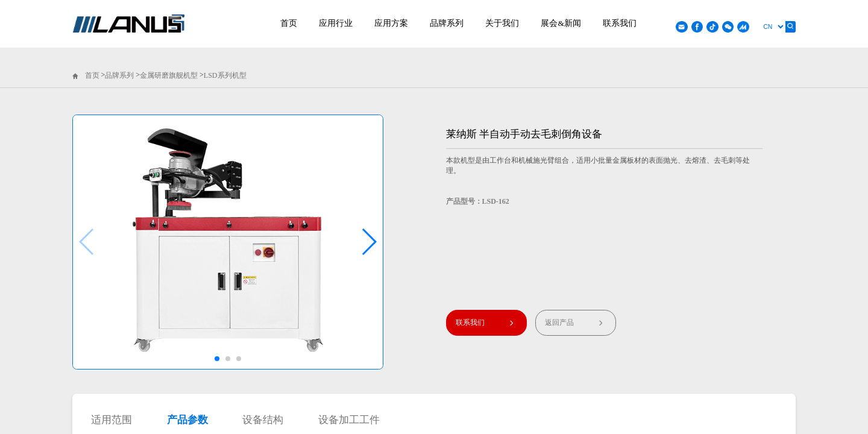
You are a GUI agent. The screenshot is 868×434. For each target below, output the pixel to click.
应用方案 (391, 23)
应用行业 (336, 23)
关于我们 (502, 23)
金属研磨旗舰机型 (169, 75)
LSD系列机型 (225, 75)
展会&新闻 (561, 23)
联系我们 (620, 23)
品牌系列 (447, 23)
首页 (289, 23)
